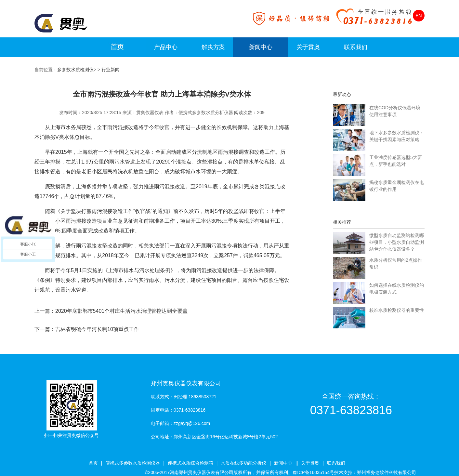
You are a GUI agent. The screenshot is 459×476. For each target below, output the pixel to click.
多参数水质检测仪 (75, 70)
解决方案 (213, 47)
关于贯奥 (308, 47)
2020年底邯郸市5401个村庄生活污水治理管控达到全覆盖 (121, 311)
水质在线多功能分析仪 (243, 463)
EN (419, 16)
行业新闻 (111, 70)
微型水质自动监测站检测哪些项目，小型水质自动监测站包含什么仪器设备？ (397, 242)
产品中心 (166, 47)
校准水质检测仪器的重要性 (397, 310)
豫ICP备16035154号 (313, 472)
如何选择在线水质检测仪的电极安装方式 (397, 289)
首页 (93, 463)
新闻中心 (261, 47)
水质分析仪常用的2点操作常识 (396, 264)
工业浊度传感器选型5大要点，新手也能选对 (396, 161)
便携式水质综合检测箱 (190, 463)
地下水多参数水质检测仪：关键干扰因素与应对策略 (397, 136)
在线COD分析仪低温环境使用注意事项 (395, 111)
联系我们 (356, 47)
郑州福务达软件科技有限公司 (387, 472)
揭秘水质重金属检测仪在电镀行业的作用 (397, 186)
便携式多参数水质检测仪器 (133, 463)
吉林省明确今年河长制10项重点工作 (97, 329)
